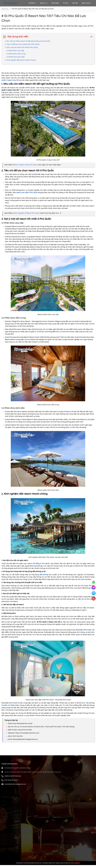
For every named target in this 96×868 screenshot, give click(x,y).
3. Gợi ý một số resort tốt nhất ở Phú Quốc (21, 48)
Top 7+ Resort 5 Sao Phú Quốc (26, 165)
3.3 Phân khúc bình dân (16, 57)
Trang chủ (5, 9)
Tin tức (66, 3)
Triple (13, 705)
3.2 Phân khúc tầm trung (16, 54)
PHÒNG (32, 3)
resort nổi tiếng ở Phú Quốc (38, 564)
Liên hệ (75, 3)
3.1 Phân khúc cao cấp (15, 51)
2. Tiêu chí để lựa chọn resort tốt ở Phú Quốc (22, 44)
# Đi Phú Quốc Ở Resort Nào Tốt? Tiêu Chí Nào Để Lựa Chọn (33, 9)
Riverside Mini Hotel (83, 630)
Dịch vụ (44, 3)
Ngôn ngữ (86, 3)
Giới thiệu (55, 3)
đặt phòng (44, 575)
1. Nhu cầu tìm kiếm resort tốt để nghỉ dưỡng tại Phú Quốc (28, 41)
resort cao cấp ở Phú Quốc (27, 193)
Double (5, 705)
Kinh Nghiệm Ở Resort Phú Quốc (27, 213)
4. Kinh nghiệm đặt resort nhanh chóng (20, 60)
